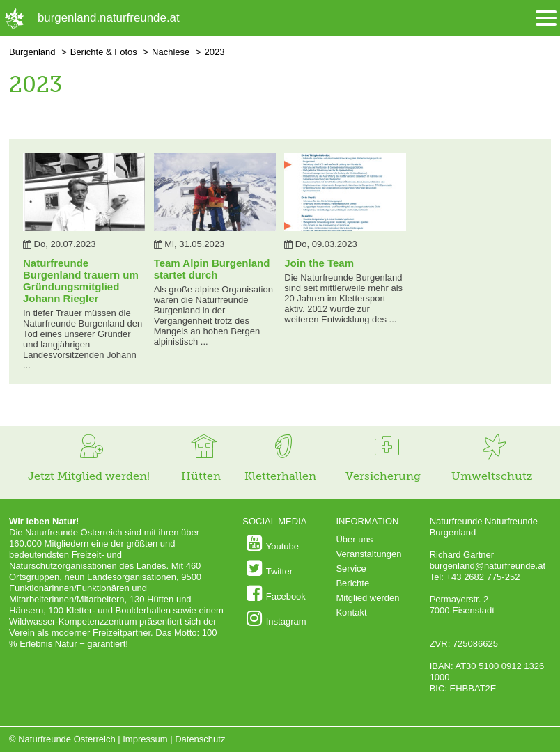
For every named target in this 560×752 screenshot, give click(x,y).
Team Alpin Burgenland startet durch (212, 269)
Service (351, 569)
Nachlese (171, 52)
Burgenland (32, 52)
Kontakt (351, 612)
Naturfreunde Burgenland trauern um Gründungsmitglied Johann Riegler (81, 281)
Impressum (145, 739)
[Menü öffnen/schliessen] (546, 18)
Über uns (354, 539)
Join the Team (319, 263)
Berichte (352, 583)
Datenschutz (200, 739)
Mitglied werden (367, 598)
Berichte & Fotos (104, 52)
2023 (214, 52)
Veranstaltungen (368, 554)
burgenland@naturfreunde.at (488, 566)
